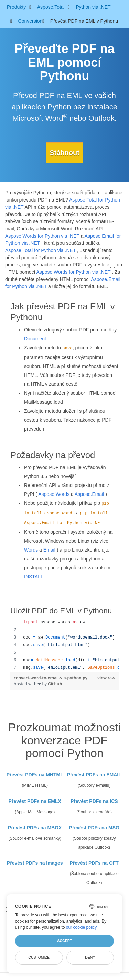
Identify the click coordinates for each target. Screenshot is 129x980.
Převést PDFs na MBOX (35, 828)
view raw (106, 678)
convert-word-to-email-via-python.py (51, 678)
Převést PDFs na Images (35, 863)
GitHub (55, 684)
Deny (90, 957)
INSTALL (34, 577)
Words (31, 550)
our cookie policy (81, 927)
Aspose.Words (54, 494)
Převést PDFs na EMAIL (94, 775)
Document (35, 339)
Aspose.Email (89, 494)
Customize (39, 957)
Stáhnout (64, 153)
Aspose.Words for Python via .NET (42, 236)
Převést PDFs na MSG (94, 828)
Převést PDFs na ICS (94, 801)
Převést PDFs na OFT (94, 863)
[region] (64, 645)
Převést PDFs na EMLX (35, 801)
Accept (64, 941)
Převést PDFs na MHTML (35, 775)
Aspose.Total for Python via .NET (40, 250)
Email (49, 550)
